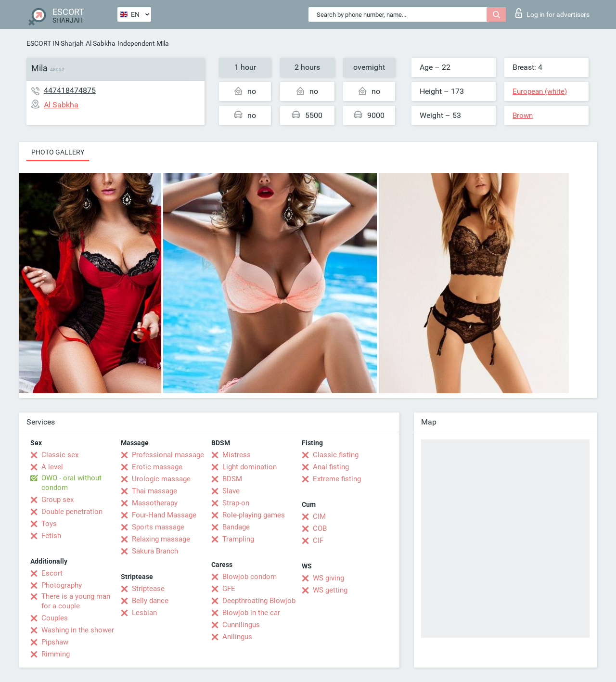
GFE (229, 589)
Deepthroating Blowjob (259, 601)
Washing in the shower (78, 630)
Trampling (238, 539)
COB (320, 528)
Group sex (58, 500)
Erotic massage (157, 467)
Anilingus (237, 637)
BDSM (232, 479)
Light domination (250, 467)
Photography (62, 585)
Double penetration (72, 512)
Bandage (236, 527)
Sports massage (158, 527)
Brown (523, 116)
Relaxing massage (161, 539)
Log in (552, 13)
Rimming (56, 654)
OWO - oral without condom (71, 483)
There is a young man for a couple (76, 601)
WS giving (328, 578)
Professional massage (168, 455)
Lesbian (144, 613)
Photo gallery (58, 152)
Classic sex (60, 455)
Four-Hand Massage (164, 515)
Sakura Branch (155, 551)
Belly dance (150, 601)
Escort (52, 573)
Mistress (237, 455)
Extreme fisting (337, 479)
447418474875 (70, 90)
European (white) (540, 91)
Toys (49, 524)
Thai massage (154, 491)
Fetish (51, 536)
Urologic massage (161, 479)
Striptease (148, 589)
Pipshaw (55, 642)
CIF (318, 540)
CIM (319, 516)
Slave (231, 491)
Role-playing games (254, 515)
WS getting (330, 590)
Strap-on (236, 503)
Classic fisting (336, 455)
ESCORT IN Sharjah (55, 43)
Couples (55, 618)
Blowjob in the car (251, 613)
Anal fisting (331, 467)
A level (52, 467)
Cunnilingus (241, 625)
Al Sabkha (101, 43)
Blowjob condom (250, 577)
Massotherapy (155, 503)
